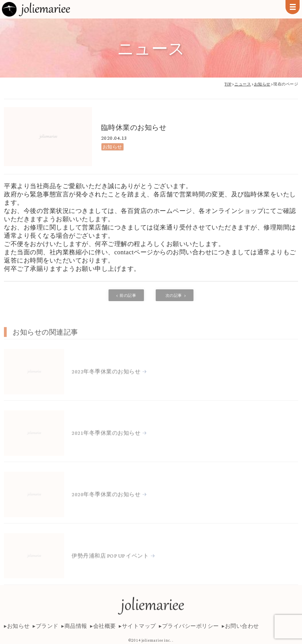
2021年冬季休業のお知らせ (106, 456)
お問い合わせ (242, 630)
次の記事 (174, 295)
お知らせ (112, 147)
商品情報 (76, 630)
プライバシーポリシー (191, 630)
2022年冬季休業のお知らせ (106, 395)
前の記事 (128, 295)
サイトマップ (139, 630)
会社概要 (105, 630)
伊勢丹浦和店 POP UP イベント (110, 579)
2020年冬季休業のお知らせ (106, 518)
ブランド (47, 630)
